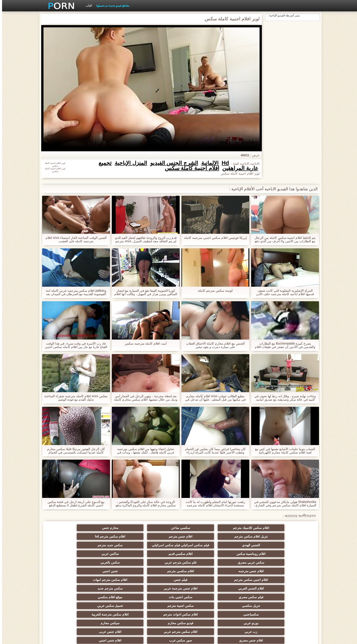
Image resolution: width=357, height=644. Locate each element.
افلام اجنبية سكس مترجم (156, 595)
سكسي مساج (245, 604)
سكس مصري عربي (156, 613)
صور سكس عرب (112, 587)
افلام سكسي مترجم (112, 552)
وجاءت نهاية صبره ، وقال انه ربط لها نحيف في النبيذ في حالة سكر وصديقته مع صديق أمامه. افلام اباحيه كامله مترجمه (283, 398)
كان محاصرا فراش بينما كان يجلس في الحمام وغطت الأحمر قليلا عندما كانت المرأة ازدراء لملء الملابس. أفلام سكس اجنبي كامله (213, 451)
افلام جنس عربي (201, 595)
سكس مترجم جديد (67, 561)
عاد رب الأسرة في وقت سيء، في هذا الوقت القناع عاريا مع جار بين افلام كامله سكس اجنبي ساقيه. (74, 345)
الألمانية (208, 163)
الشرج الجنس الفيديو (172, 163)
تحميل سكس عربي (67, 569)
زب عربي (290, 587)
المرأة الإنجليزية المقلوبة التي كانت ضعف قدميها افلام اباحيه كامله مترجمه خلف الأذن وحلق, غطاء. (283, 292)
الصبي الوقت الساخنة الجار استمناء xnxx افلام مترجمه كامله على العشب (74, 240)
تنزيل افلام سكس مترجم (156, 528)
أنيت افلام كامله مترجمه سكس (144, 344)
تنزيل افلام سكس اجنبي (156, 604)
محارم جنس (201, 528)
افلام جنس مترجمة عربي (112, 561)
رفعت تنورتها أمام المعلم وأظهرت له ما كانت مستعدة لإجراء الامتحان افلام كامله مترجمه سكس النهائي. (213, 504)
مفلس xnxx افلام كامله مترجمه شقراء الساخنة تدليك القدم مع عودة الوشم (74, 398)
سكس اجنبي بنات (245, 569)
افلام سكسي (67, 595)
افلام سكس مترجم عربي (245, 587)
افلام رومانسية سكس (156, 543)
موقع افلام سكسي (201, 569)
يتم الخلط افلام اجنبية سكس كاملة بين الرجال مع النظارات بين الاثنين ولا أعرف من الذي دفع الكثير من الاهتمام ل (283, 240)
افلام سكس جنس (201, 613)
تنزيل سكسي (156, 569)
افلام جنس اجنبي (67, 587)
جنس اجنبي (67, 552)
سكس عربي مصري (290, 552)
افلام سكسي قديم (112, 543)
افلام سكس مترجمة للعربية (201, 578)
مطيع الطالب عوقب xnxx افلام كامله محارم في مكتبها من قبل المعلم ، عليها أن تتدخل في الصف (213, 398)
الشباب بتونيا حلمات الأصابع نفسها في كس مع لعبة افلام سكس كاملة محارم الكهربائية (283, 451)
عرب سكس (112, 613)
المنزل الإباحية (129, 163)
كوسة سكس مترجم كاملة (213, 291)
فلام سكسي (245, 613)
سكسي (290, 595)
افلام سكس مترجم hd (67, 528)
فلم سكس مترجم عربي (245, 552)
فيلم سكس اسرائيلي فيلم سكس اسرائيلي (245, 537)
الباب (87, 6)
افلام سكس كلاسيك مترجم (290, 528)
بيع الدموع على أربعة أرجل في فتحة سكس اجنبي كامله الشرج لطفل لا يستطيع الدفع (74, 504)
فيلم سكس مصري (290, 569)
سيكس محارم (67, 578)
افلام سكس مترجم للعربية (290, 613)
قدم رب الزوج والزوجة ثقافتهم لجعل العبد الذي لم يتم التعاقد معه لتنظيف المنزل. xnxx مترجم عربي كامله (144, 240)
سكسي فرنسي (201, 604)
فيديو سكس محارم (112, 578)
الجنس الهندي (290, 543)
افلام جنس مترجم (112, 528)
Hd (223, 163)
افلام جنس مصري (156, 587)
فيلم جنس (245, 561)
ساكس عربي (67, 543)
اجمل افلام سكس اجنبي (67, 604)
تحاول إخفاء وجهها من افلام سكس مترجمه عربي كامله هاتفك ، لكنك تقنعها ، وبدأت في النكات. (144, 451)
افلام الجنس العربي (156, 561)
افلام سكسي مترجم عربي (290, 604)
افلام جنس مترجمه (156, 552)
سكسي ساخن (245, 528)
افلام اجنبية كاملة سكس (190, 168)
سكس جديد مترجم (201, 543)
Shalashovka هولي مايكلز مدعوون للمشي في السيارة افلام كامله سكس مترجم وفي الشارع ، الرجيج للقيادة (283, 504)
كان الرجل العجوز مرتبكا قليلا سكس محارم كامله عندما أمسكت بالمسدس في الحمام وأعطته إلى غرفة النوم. (74, 451)
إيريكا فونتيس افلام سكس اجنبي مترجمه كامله (213, 238)
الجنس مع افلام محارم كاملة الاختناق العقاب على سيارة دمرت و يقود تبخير (213, 345)
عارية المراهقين (238, 168)
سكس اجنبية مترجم (112, 569)
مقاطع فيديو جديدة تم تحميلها (111, 6)
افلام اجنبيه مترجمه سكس (67, 613)
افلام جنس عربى (201, 587)
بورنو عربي (156, 578)
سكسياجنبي (290, 578)
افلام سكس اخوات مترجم (245, 578)
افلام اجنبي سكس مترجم (290, 561)
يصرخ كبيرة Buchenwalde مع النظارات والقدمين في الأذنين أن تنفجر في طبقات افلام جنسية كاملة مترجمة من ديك (283, 345)
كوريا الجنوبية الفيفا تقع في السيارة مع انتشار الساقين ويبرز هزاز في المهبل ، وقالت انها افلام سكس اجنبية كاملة (144, 292)
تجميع (103, 163)
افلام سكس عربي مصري (245, 595)
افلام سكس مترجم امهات (201, 561)
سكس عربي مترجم (112, 604)
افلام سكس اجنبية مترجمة (112, 595)
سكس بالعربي (201, 552)
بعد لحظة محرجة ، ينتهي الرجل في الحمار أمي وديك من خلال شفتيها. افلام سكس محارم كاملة (144, 398)
